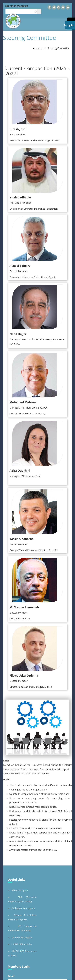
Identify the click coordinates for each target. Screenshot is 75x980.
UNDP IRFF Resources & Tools (22, 953)
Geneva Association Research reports (22, 917)
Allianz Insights (20, 890)
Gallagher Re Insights (23, 908)
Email (11, 976)
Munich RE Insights (22, 937)
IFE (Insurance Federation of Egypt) (22, 928)
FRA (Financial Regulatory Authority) (22, 899)
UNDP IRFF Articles (22, 944)
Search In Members (17, 6)
